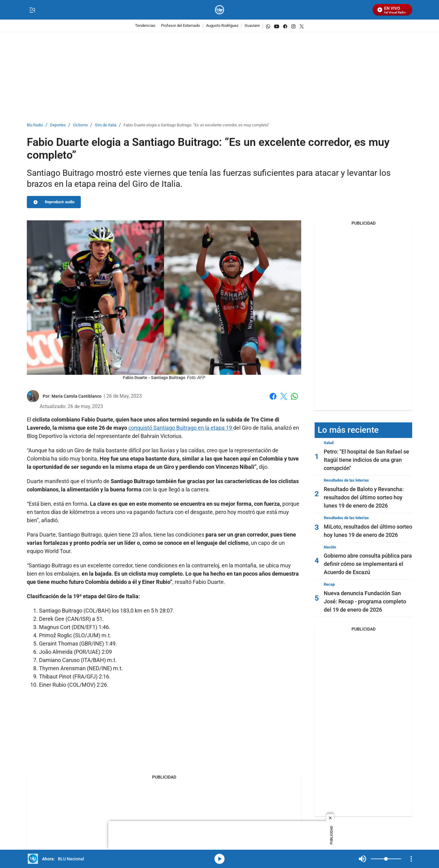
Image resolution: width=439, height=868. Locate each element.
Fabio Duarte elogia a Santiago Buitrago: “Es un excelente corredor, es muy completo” (196, 125)
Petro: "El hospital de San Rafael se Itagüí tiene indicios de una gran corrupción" (366, 460)
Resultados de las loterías (346, 480)
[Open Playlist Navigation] (411, 859)
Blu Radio (35, 125)
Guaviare (252, 26)
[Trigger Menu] (32, 10)
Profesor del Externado (180, 26)
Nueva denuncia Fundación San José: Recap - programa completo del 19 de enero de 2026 (365, 601)
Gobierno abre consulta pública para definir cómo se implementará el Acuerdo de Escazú (368, 564)
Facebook (273, 396)
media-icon (220, 859)
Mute (362, 859)
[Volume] (386, 859)
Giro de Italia (106, 125)
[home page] (220, 10)
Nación (330, 547)
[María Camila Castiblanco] (77, 396)
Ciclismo (80, 125)
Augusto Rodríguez (222, 26)
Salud (329, 443)
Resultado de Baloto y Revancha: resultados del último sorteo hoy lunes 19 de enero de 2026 (364, 497)
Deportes (58, 125)
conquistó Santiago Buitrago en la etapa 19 (181, 428)
